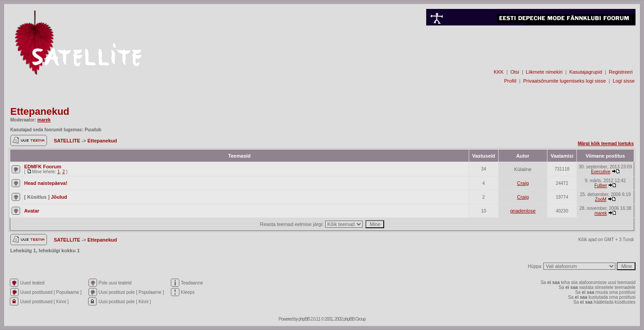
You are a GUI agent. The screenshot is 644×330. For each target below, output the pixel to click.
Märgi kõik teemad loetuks (606, 144)
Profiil (510, 81)
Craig (523, 183)
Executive (600, 172)
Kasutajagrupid (586, 72)
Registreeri (621, 72)
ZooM (601, 199)
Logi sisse (624, 81)
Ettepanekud (40, 111)
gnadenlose (523, 211)
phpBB (304, 319)
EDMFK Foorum (43, 167)
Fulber (601, 186)
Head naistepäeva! (46, 183)
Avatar (32, 211)
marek (44, 120)
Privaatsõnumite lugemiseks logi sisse (565, 81)
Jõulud (59, 197)
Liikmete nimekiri (544, 72)
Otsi (515, 72)
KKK (499, 72)
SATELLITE (68, 141)
